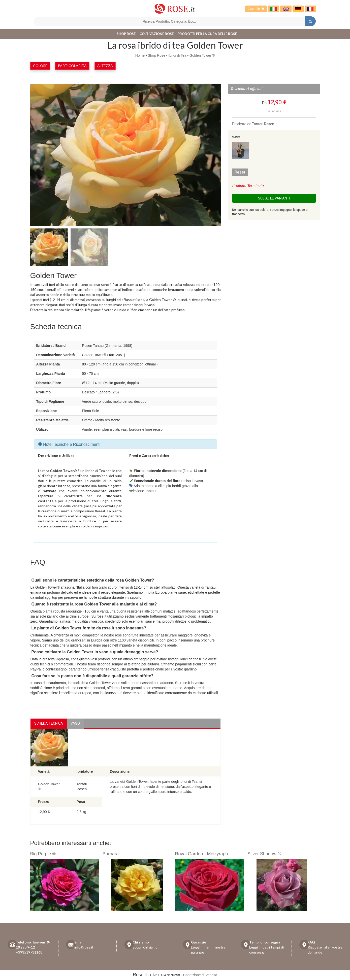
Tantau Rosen (263, 124)
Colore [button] (40, 66)
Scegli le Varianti (274, 198)
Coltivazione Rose (157, 34)
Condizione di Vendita (200, 975)
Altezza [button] (105, 66)
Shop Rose (126, 34)
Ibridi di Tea (177, 55)
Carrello (256, 9)
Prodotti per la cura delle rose (207, 34)
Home (140, 55)
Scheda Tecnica (49, 723)
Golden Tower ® (202, 55)
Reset (240, 172)
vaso (75, 723)
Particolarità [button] (72, 66)
